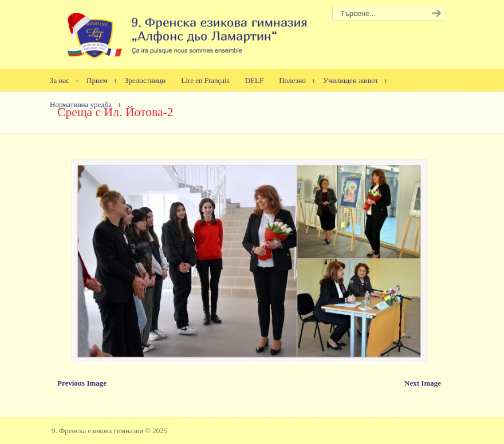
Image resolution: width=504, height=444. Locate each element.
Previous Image (82, 383)
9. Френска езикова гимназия (183, 32)
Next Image (423, 383)
